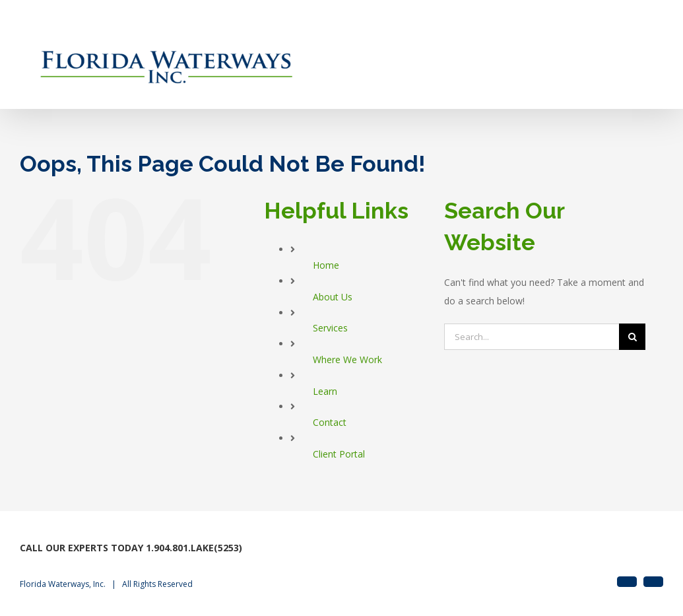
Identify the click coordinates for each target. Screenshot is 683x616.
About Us (333, 297)
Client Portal (339, 454)
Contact (330, 422)
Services (330, 328)
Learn (325, 391)
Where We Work (347, 359)
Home (326, 265)
